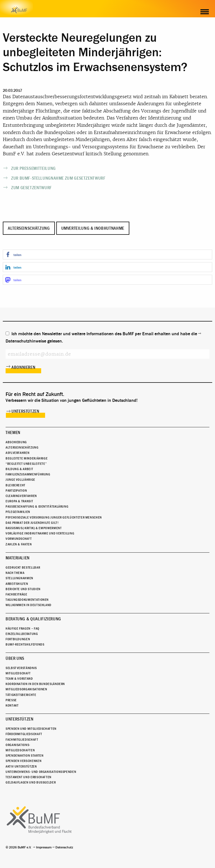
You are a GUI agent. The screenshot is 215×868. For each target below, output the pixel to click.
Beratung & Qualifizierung (33, 619)
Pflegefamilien (18, 512)
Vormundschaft (19, 539)
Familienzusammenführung (28, 474)
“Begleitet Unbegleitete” (26, 464)
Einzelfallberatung (22, 634)
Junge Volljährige (20, 480)
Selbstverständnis (21, 668)
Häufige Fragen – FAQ (23, 628)
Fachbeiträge (17, 594)
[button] (107, 254)
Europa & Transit (19, 501)
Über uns (15, 658)
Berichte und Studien (23, 589)
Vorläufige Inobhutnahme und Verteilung (40, 533)
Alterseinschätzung (29, 228)
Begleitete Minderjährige (27, 458)
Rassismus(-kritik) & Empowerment (34, 528)
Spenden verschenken (24, 761)
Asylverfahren (17, 453)
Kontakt (12, 705)
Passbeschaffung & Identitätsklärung (37, 506)
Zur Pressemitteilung (33, 168)
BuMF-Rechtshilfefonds (25, 644)
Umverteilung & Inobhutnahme (93, 228)
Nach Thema (15, 573)
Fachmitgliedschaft (22, 740)
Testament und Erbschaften (29, 777)
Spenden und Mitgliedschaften (31, 729)
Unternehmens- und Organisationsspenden (41, 772)
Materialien (18, 558)
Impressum (44, 847)
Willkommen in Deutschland (29, 605)
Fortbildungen (18, 639)
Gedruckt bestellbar (23, 567)
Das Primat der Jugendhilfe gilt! (32, 523)
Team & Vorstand (19, 679)
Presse (11, 700)
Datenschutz (64, 847)
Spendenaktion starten (24, 756)
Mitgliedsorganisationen (26, 689)
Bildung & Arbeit (19, 469)
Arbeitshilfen (17, 584)
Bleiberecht (16, 485)
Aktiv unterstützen (21, 766)
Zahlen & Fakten (19, 544)
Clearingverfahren (21, 496)
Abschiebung (16, 442)
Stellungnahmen (19, 578)
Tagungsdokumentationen (27, 600)
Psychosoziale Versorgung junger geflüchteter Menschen (54, 517)
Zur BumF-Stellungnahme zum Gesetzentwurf (58, 178)
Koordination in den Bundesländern (35, 684)
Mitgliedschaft (18, 673)
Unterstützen (25, 411)
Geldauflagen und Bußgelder (31, 782)
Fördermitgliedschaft (24, 734)
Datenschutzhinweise (26, 341)
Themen (13, 433)
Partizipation (16, 491)
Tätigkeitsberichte (21, 695)
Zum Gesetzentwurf (31, 188)
